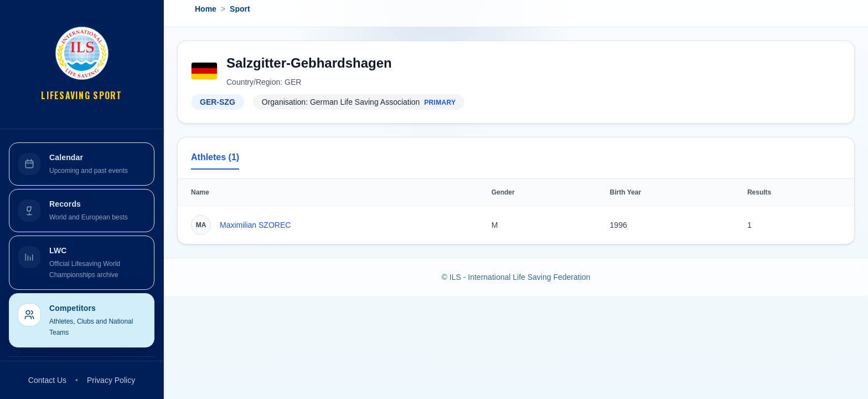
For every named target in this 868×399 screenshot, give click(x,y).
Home (206, 9)
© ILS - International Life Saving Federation (516, 277)
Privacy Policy (111, 380)
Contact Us (47, 380)
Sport (240, 9)
